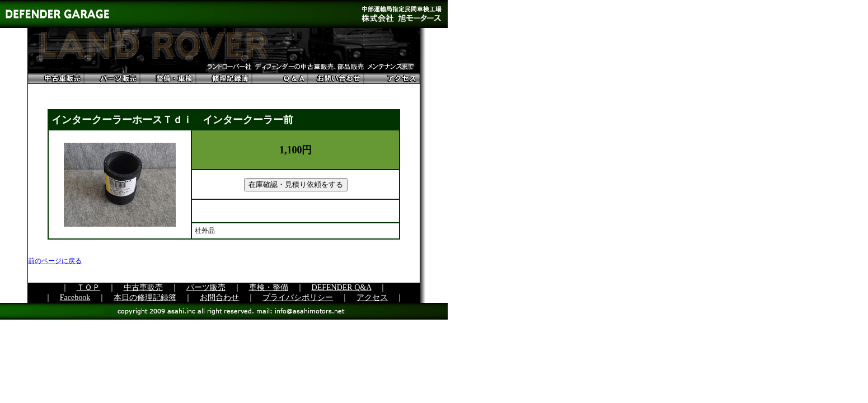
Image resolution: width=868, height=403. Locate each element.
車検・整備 (269, 287)
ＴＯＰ (88, 287)
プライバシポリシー (298, 297)
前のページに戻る (55, 261)
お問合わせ (219, 297)
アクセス (372, 297)
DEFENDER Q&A (342, 287)
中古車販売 (143, 287)
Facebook (75, 297)
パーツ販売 (206, 287)
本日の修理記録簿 (145, 297)
